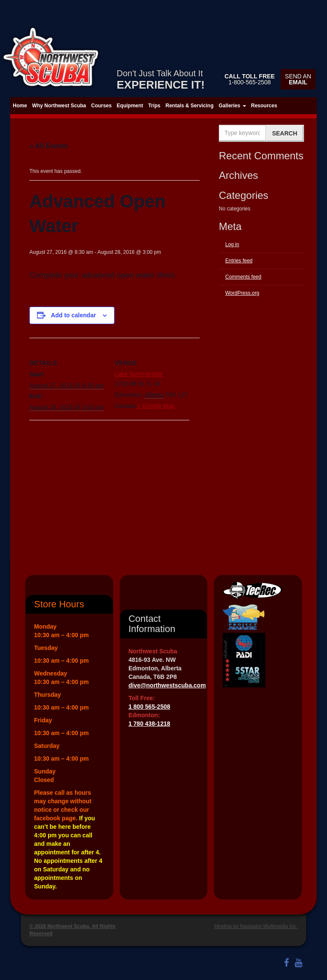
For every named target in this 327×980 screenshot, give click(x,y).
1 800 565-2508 (149, 707)
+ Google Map (156, 406)
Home (20, 106)
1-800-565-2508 (250, 79)
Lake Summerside (139, 374)
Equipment (130, 106)
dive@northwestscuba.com (167, 685)
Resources (264, 106)
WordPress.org (242, 293)
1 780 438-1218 (149, 724)
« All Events (49, 146)
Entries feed (239, 261)
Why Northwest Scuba (59, 106)
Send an (298, 79)
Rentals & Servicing (190, 106)
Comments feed (243, 277)
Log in (232, 244)
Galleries (232, 106)
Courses (101, 106)
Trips (154, 106)
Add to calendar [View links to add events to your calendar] (74, 315)
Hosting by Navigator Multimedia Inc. (256, 926)
